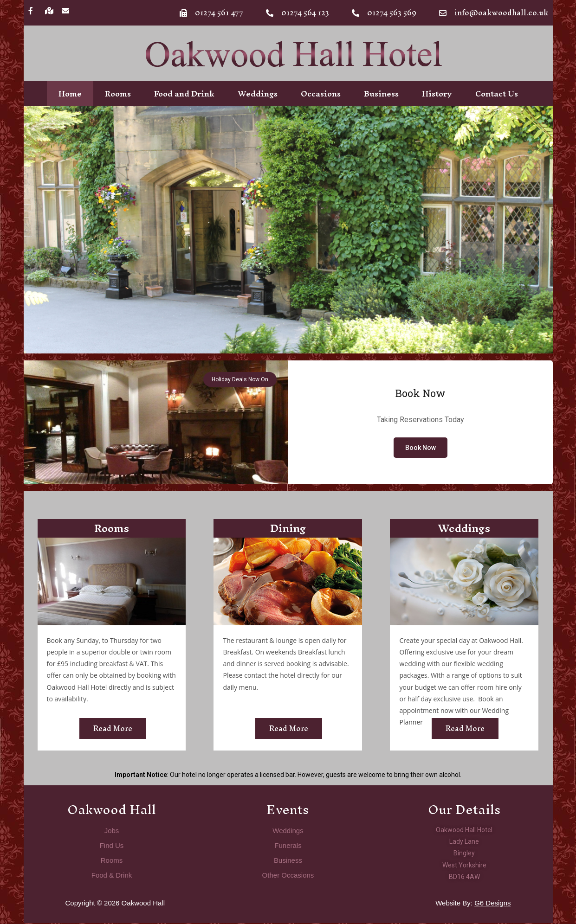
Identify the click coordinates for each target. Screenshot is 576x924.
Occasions (321, 94)
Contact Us (497, 94)
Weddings (258, 94)
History (437, 94)
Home (70, 94)
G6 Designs (492, 904)
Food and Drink (184, 94)
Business (381, 94)
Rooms (118, 94)
